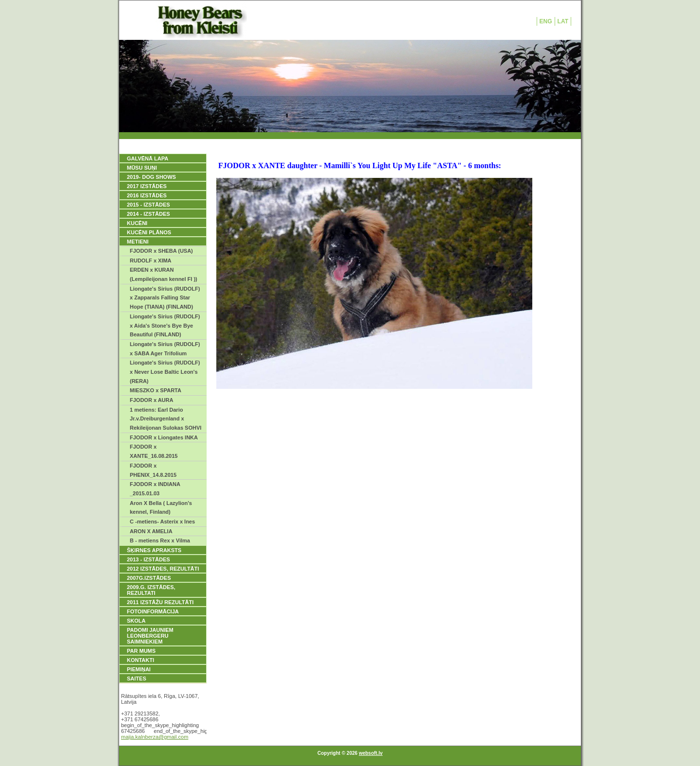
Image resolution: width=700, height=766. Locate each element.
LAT (563, 21)
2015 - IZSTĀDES (149, 205)
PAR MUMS (141, 651)
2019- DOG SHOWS (151, 177)
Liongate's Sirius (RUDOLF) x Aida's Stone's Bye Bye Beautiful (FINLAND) (165, 325)
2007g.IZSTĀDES (149, 578)
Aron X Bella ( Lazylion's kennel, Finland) (161, 508)
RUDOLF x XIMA (151, 261)
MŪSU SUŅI (142, 168)
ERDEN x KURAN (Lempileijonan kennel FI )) (164, 274)
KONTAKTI (140, 660)
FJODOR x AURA (151, 400)
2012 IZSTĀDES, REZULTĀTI (163, 569)
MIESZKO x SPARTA (156, 390)
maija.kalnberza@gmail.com (155, 737)
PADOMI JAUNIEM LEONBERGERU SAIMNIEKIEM (150, 636)
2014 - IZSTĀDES (149, 214)
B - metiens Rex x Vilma (160, 540)
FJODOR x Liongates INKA (164, 437)
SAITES (137, 679)
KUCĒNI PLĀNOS (149, 232)
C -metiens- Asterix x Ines (162, 522)
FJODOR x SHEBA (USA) (161, 251)
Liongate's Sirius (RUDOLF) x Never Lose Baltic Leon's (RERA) (165, 372)
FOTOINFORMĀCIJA (153, 611)
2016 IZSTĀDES (147, 195)
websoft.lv (371, 753)
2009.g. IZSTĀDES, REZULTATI (151, 590)
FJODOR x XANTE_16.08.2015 (154, 451)
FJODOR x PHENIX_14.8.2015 (153, 470)
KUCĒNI (137, 223)
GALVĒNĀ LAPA (148, 158)
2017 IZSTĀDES (147, 186)
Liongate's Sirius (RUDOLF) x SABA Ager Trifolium (165, 349)
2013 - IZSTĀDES (149, 559)
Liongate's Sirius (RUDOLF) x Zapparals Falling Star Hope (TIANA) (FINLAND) (165, 298)
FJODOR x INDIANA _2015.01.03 (155, 489)
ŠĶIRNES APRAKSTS (154, 550)
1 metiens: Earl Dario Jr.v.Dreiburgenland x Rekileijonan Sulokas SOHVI (166, 419)
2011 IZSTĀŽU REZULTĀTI (160, 602)
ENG (546, 21)
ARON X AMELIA (151, 531)
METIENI (138, 242)
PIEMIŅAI (139, 669)
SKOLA (136, 621)
